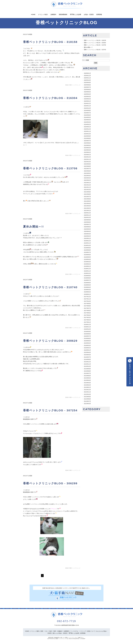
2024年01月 (87, 127)
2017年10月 (87, 301)
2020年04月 (87, 231)
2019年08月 (87, 250)
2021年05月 (87, 201)
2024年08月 (87, 110)
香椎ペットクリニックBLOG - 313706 (50, 168)
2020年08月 (87, 222)
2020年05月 (87, 229)
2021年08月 (87, 194)
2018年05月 (87, 285)
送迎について (91, 631)
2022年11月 (87, 159)
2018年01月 (87, 294)
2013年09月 (87, 369)
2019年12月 (87, 241)
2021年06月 (87, 199)
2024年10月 (87, 108)
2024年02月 (87, 124)
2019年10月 (87, 245)
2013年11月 (87, 364)
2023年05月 (87, 145)
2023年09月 (87, 136)
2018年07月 (87, 280)
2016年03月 (87, 345)
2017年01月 (87, 322)
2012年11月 (87, 392)
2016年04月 (87, 343)
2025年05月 (87, 92)
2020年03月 (87, 234)
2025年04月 (87, 94)
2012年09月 (87, 397)
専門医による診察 (76, 14)
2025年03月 (87, 97)
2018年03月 (87, 290)
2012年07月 (87, 401)
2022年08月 (87, 166)
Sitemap (83, 639)
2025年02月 (87, 99)
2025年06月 (87, 90)
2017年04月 (87, 315)
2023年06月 (87, 143)
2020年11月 (87, 215)
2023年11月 (87, 131)
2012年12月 (87, 390)
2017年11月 (87, 299)
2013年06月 (87, 376)
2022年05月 (87, 173)
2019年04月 (87, 259)
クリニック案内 (35, 631)
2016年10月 (87, 329)
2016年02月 (87, 348)
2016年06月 (87, 338)
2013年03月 (87, 383)
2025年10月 (87, 80)
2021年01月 (87, 211)
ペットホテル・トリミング (78, 631)
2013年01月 (87, 387)
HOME (27, 631)
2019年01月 (87, 266)
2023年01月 (87, 155)
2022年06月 (87, 171)
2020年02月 (87, 236)
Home (33, 14)
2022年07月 (87, 169)
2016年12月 (87, 324)
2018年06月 (87, 283)
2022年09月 (87, 164)
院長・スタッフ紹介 (46, 631)
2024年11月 (87, 106)
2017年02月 (87, 320)
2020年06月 (87, 227)
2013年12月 (87, 362)
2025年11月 (87, 78)
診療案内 (53, 14)
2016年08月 (87, 334)
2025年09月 (87, 82)
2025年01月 (87, 101)
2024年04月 (87, 120)
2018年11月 (87, 271)
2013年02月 (87, 385)
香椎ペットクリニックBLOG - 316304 (50, 98)
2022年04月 (87, 176)
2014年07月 (87, 357)
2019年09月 (87, 248)
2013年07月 (87, 373)
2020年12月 (87, 213)
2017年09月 (87, 304)
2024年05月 (87, 117)
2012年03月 (87, 404)
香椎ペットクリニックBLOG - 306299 (50, 483)
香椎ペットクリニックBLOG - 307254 (50, 410)
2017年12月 (87, 297)
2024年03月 (87, 122)
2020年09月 (87, 220)
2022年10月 (87, 162)
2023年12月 (87, 129)
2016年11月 (87, 327)
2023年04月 (87, 148)
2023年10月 (87, 134)
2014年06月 (87, 359)
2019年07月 (87, 252)
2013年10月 (87, 366)
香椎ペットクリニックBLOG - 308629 (50, 341)
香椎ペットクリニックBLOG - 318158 (50, 42)
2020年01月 (87, 238)
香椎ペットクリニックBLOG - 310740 (50, 287)
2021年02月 (87, 208)
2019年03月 (87, 262)
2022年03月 (87, 178)
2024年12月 (87, 103)
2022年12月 (87, 157)
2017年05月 (87, 313)
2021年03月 (87, 206)
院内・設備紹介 (58, 631)
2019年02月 (87, 264)
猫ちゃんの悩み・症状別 (60, 633)
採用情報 (99, 14)
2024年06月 (87, 115)
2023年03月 (87, 150)
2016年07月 (87, 336)
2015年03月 (87, 355)
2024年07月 (87, 113)
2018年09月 (87, 276)
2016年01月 (87, 350)
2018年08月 (87, 278)
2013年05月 (87, 378)
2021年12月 (87, 185)
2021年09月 (87, 192)
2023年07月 (87, 141)
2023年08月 (87, 138)
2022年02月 (87, 180)
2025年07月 (87, 87)
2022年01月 (87, 183)
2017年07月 (87, 308)
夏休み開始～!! (33, 227)
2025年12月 (87, 76)
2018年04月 (87, 287)
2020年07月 (87, 224)
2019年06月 (87, 255)
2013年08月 (87, 371)
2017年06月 (87, 311)
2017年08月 (87, 306)
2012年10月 (87, 394)
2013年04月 (87, 380)
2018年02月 (87, 292)
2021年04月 (87, 203)
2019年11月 (87, 243)
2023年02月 (87, 152)
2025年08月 (87, 85)
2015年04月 (87, 352)
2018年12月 (87, 269)
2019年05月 (87, 257)
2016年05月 (87, 341)
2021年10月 (87, 190)
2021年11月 (87, 187)
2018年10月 (87, 273)
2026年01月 (87, 73)
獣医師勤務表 (63, 14)
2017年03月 (87, 317)
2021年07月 (87, 197)
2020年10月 (87, 217)
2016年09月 (87, 332)
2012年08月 (87, 399)
